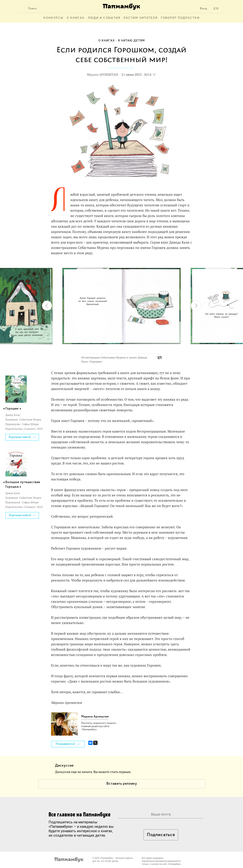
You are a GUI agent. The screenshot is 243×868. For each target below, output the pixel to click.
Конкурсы (53, 18)
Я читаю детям (131, 41)
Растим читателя (141, 18)
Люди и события (104, 18)
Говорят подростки (180, 18)
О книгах (76, 18)
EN (216, 9)
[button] (157, 266)
